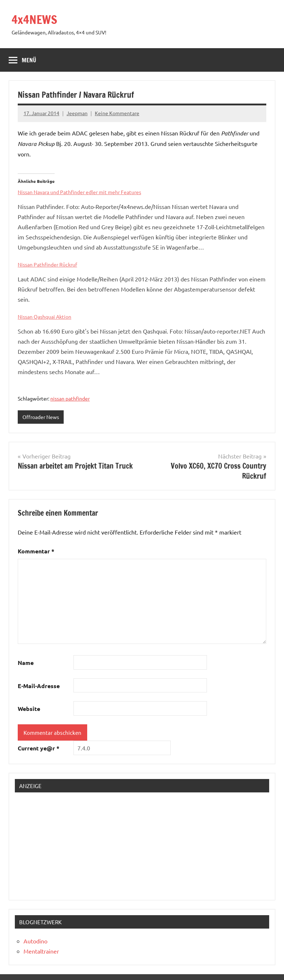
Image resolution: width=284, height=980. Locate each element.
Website (29, 709)
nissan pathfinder (70, 398)
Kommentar (36, 551)
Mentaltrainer (41, 951)
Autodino (35, 941)
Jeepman (77, 113)
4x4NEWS (34, 20)
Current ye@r (39, 748)
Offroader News (41, 417)
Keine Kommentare (117, 113)
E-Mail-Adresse (39, 686)
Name (26, 663)
